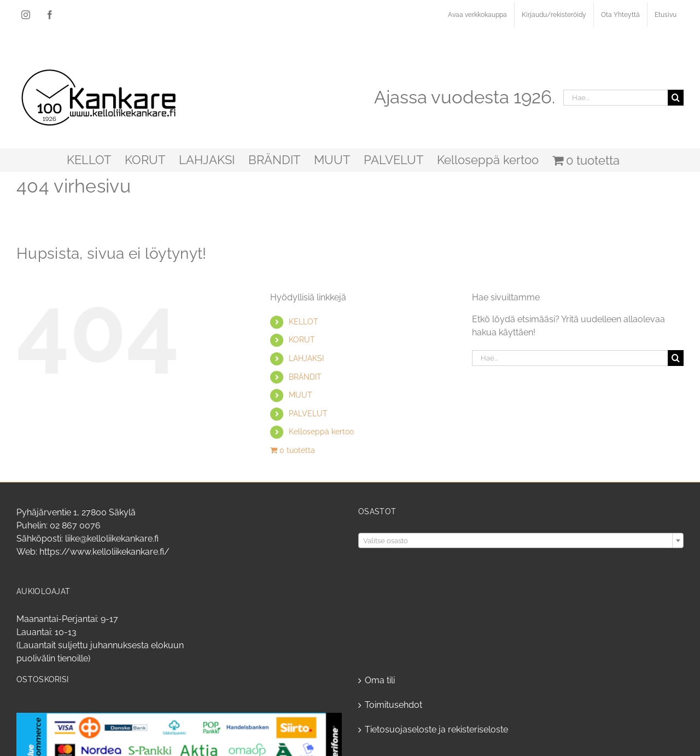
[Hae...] (616, 98)
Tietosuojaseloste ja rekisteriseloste (436, 729)
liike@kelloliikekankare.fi (112, 539)
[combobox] (521, 540)
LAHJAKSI (306, 358)
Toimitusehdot (393, 705)
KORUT (302, 340)
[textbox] (521, 541)
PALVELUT (308, 414)
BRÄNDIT (305, 377)
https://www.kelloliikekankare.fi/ (104, 552)
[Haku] (676, 98)
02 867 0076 (75, 525)
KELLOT (304, 322)
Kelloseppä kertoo (321, 432)
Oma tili (380, 680)
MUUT (301, 395)
